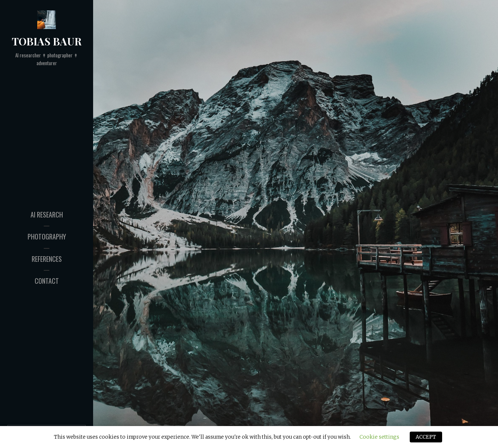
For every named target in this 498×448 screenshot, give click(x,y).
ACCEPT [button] (426, 437)
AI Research (47, 215)
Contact (47, 281)
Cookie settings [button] (379, 437)
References (47, 259)
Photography (47, 236)
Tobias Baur (47, 41)
